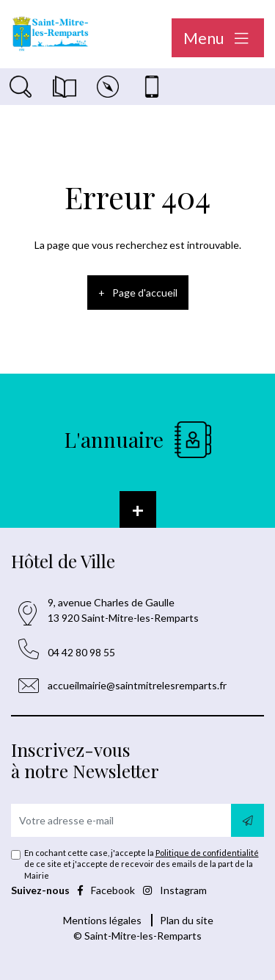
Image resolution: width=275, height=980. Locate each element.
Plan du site (187, 920)
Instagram (175, 890)
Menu (218, 38)
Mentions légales (102, 920)
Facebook (107, 890)
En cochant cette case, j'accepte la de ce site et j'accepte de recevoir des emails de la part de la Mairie (142, 864)
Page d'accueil (145, 293)
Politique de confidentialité (207, 853)
